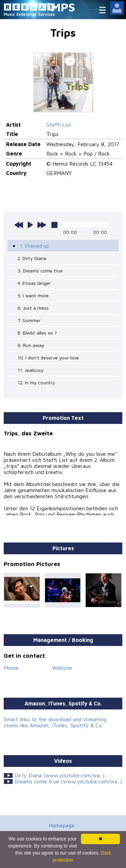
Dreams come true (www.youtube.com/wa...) (68, 781)
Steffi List (59, 125)
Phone (11, 668)
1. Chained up (34, 246)
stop (54, 225)
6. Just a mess (33, 308)
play (30, 225)
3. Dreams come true (40, 271)
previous (19, 225)
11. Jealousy (31, 370)
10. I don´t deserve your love (48, 358)
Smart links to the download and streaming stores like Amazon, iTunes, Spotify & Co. (55, 722)
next (42, 225)
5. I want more (33, 295)
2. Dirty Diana (32, 258)
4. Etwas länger (34, 283)
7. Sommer (29, 320)
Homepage (62, 825)
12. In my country (36, 382)
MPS (63, 7)
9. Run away (31, 345)
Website (62, 668)
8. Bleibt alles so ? (37, 333)
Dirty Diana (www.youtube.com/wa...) (59, 775)
